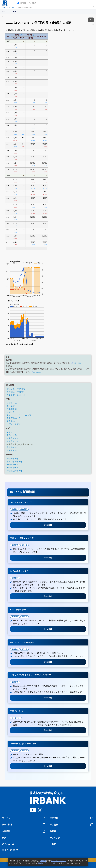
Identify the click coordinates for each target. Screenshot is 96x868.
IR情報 (10, 432)
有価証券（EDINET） (16, 389)
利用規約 (43, 861)
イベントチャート (15, 462)
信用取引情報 (13, 438)
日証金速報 (12, 450)
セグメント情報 (14, 424)
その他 (53, 844)
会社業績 (11, 406)
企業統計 (24, 831)
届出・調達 (24, 825)
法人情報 (72, 825)
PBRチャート (12, 468)
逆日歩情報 (12, 447)
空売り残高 (12, 435)
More (26, 249)
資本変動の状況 (14, 418)
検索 (4, 838)
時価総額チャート (15, 471)
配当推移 (11, 421)
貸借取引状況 (13, 441)
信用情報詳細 (77, 363)
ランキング (55, 838)
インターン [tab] (16, 718)
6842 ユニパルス (9, 12)
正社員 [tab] (14, 509)
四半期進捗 (12, 409)
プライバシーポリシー (59, 861)
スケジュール (8, 844)
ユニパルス (12, 8)
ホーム (4, 8)
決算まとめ (12, 403)
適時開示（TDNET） (16, 392)
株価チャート (13, 459)
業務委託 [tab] (24, 509)
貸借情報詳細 (37, 372)
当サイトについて (10, 850)
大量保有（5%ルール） (17, 395)
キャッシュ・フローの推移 (19, 415)
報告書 (53, 831)
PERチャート (12, 465)
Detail (48, 525)
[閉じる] (86, 860)
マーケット (24, 818)
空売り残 (72, 818)
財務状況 (11, 412)
